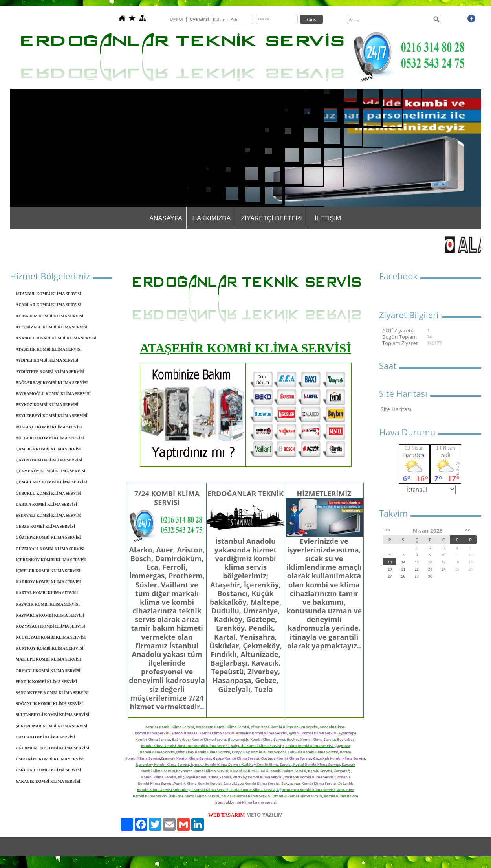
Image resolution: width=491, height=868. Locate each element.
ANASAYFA (166, 218)
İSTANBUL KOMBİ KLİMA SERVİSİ (49, 294)
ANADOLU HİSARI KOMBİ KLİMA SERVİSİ (56, 338)
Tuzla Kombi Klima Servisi (253, 790)
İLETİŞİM (328, 218)
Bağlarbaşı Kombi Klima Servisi (199, 739)
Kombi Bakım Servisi (288, 771)
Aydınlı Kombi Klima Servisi (312, 733)
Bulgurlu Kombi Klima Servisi (256, 746)
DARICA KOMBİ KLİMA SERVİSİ (47, 504)
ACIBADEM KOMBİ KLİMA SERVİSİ (50, 316)
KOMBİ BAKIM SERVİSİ (249, 771)
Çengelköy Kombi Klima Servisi (259, 752)
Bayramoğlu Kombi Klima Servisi (257, 739)
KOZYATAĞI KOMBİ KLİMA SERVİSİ (50, 626)
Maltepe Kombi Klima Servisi (310, 777)
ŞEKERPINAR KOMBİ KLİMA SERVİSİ (52, 726)
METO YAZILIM (265, 815)
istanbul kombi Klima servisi (297, 796)
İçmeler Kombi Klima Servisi (215, 764)
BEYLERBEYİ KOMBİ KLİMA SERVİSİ (52, 416)
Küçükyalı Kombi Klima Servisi (204, 777)
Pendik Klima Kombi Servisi (198, 783)
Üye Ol (176, 19)
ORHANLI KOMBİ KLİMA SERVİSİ (48, 671)
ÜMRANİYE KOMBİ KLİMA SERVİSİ (50, 759)
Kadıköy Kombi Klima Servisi (267, 764)
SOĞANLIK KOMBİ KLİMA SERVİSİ (49, 704)
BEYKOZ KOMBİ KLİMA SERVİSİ (47, 405)
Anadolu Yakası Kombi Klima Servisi (203, 733)
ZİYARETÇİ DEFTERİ (271, 218)
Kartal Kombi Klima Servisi (317, 764)
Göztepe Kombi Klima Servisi (286, 758)
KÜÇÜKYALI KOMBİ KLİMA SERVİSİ (51, 637)
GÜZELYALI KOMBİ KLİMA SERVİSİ (50, 549)
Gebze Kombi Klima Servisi (236, 758)
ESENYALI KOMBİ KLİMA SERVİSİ (49, 515)
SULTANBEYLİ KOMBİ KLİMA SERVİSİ (52, 715)
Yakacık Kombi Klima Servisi (246, 796)
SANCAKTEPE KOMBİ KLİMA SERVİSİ (52, 693)
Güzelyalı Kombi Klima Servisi (339, 758)
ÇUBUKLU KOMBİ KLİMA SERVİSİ (49, 493)
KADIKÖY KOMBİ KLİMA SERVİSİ (48, 582)
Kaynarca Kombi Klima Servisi (202, 771)
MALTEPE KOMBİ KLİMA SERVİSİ (48, 659)
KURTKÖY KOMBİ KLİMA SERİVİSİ (49, 648)
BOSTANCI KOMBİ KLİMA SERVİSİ (49, 427)
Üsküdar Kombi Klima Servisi (194, 796)
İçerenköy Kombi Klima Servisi (162, 764)
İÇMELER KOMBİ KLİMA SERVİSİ (48, 571)
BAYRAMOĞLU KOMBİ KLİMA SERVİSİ (53, 394)
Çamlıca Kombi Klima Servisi (308, 746)
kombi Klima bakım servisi (253, 802)
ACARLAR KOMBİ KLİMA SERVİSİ (49, 305)
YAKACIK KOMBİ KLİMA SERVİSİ (48, 781)
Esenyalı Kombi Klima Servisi (186, 758)
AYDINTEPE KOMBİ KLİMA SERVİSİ (50, 372)
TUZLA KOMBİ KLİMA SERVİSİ (45, 737)
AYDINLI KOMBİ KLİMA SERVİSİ (47, 360)
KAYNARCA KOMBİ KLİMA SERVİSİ (50, 615)
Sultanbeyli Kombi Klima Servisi (201, 790)
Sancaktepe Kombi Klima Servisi (251, 783)
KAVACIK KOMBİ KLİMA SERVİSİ (48, 604)
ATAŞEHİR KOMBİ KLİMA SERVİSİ (49, 349)
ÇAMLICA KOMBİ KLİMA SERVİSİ (48, 449)
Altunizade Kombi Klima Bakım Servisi (284, 727)
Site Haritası (396, 409)
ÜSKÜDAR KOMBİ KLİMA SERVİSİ (49, 770)
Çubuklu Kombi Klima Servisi (313, 752)
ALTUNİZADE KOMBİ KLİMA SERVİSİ (52, 327)
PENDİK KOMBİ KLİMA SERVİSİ (46, 682)
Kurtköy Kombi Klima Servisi (257, 777)
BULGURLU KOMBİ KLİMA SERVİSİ (50, 438)
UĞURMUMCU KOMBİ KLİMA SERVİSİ (52, 748)
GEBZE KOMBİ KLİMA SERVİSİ (46, 526)
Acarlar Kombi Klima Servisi (170, 727)
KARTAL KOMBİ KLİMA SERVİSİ (47, 593)
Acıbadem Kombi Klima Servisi (223, 727)
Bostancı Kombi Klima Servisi (203, 746)
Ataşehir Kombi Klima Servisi (261, 733)
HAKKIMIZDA (212, 218)
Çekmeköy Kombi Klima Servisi (203, 752)
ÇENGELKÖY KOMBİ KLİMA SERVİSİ (51, 482)
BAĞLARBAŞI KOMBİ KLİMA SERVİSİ (52, 383)
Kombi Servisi (320, 771)
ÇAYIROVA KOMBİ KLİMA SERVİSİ (49, 460)
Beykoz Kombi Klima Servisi (311, 739)
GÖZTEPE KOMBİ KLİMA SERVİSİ (48, 537)
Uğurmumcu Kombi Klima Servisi (306, 790)
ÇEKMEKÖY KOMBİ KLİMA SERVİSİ (50, 471)
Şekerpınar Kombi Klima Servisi (309, 783)
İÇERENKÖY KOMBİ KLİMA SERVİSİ (51, 560)
